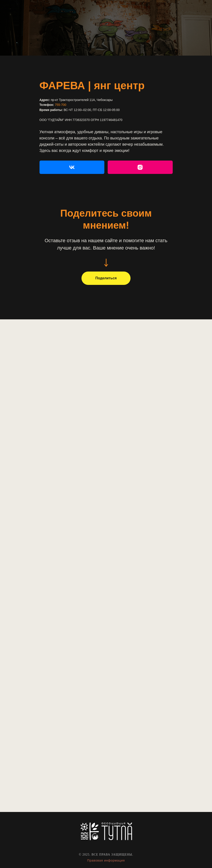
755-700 (60, 105)
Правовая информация (106, 860)
